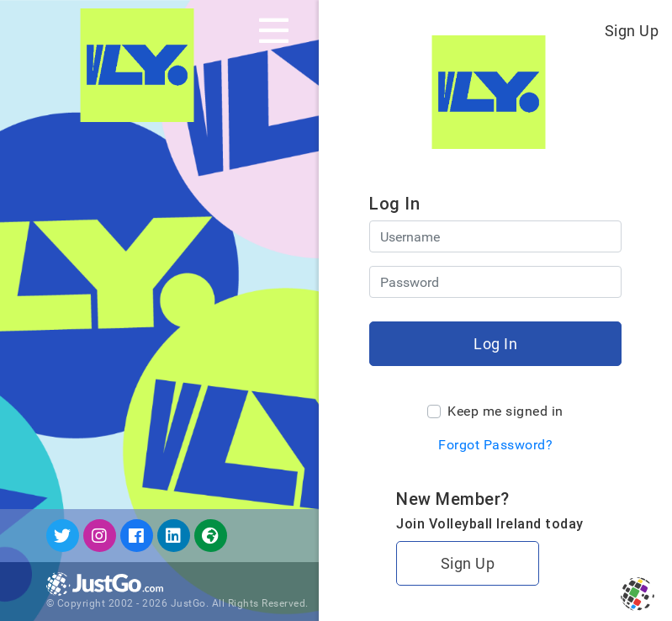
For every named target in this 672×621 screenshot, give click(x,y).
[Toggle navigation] (274, 30)
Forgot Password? (495, 445)
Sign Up (632, 31)
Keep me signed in (505, 411)
